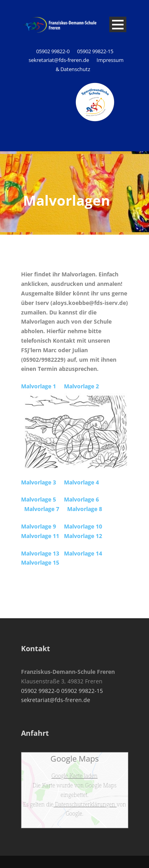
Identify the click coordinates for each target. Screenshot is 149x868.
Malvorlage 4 (81, 482)
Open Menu (118, 24)
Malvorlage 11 (40, 536)
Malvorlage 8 (85, 509)
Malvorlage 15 (40, 562)
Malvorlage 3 (39, 482)
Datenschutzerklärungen (85, 804)
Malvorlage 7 (42, 509)
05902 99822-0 (53, 51)
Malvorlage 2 (81, 386)
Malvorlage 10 (83, 526)
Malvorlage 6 (81, 499)
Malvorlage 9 (39, 526)
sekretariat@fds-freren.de (59, 60)
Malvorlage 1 (39, 386)
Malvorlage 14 (83, 553)
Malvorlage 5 (39, 499)
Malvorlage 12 (83, 536)
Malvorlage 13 (40, 553)
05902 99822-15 (95, 51)
